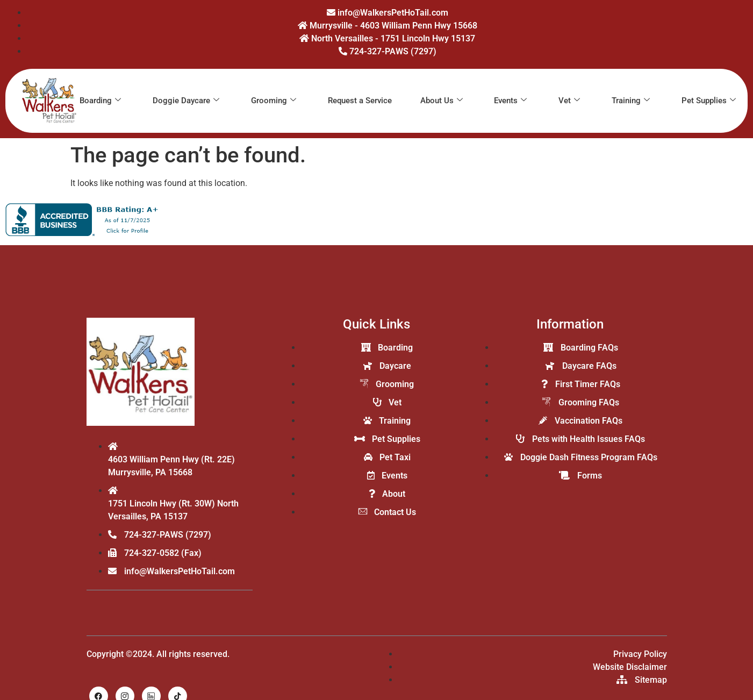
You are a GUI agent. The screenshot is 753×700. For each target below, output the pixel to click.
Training (631, 101)
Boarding (100, 101)
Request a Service (360, 101)
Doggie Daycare (186, 101)
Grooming (274, 101)
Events (510, 101)
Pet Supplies (709, 101)
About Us (442, 101)
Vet (569, 101)
